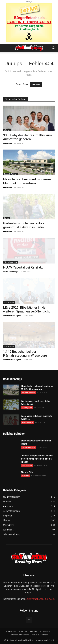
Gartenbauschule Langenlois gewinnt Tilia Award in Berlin (24, 225)
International (9, 302)
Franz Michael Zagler (12, 316)
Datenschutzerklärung (19, 635)
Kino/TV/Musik (27, 423)
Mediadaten (11, 631)
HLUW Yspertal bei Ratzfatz (23, 267)
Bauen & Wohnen (11, 174)
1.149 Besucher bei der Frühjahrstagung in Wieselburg (25, 354)
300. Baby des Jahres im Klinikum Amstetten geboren (27, 137)
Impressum (45, 631)
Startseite (36, 84)
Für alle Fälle (27, 472)
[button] (5, 48)
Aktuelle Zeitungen (40, 635)
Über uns (23, 631)
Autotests (26, 476)
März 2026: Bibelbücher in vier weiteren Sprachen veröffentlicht (26, 309)
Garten (7, 218)
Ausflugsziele (27, 408)
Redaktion (7, 143)
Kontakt (33, 631)
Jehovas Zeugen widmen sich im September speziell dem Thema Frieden (37, 459)
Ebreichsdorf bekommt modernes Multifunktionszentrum (27, 181)
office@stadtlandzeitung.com (40, 599)
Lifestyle (7, 130)
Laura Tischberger (11, 272)
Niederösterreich (10, 262)
